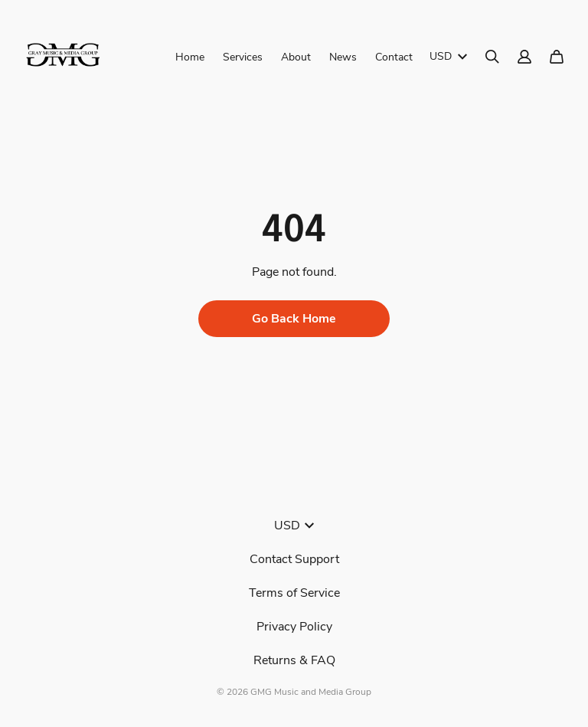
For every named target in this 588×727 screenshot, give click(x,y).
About (296, 57)
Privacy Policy (294, 627)
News (343, 57)
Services (243, 57)
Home (190, 57)
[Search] (492, 57)
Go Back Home (294, 319)
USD (448, 56)
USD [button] (294, 526)
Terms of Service (294, 593)
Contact (394, 57)
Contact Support (294, 559)
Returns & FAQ (294, 660)
